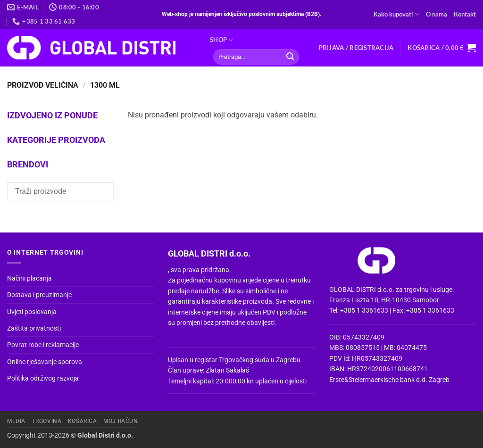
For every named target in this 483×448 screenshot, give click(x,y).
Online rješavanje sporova (45, 362)
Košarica (83, 421)
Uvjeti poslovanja (32, 312)
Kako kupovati (396, 14)
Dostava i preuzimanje (39, 295)
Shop (221, 40)
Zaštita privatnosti (34, 328)
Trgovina (46, 421)
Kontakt (465, 14)
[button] (356, 48)
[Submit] (290, 57)
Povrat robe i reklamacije (43, 345)
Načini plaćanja (29, 278)
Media (16, 421)
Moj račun (121, 421)
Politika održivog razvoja (43, 378)
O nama (437, 14)
